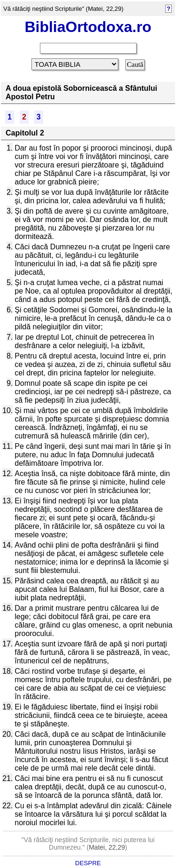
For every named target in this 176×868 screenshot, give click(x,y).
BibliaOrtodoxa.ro (88, 27)
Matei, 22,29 (107, 847)
